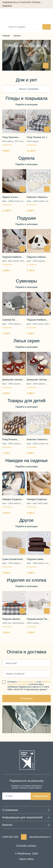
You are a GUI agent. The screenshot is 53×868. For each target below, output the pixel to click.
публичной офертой (27, 682)
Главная (6, 36)
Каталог (17, 36)
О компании (10, 810)
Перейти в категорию (26, 105)
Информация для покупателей (22, 817)
